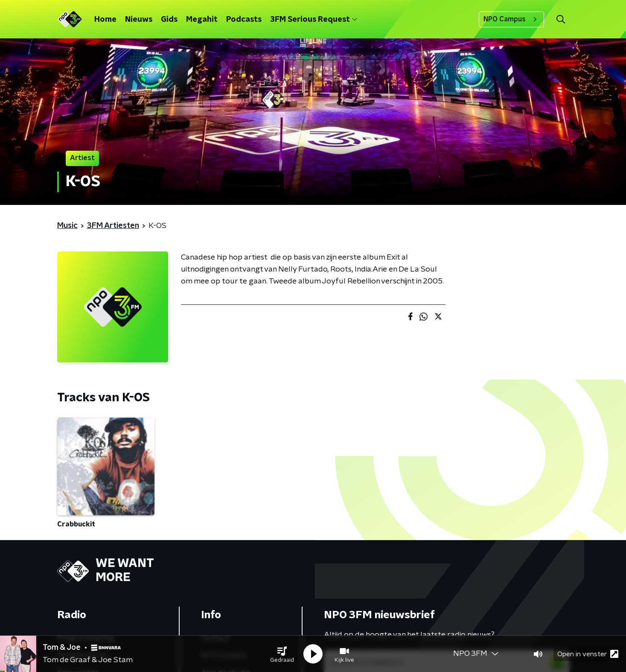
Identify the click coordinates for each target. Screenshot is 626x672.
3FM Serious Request (314, 20)
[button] (282, 654)
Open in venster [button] (588, 654)
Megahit (202, 20)
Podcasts (244, 20)
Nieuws (139, 20)
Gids (169, 20)
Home (105, 20)
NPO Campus (511, 19)
